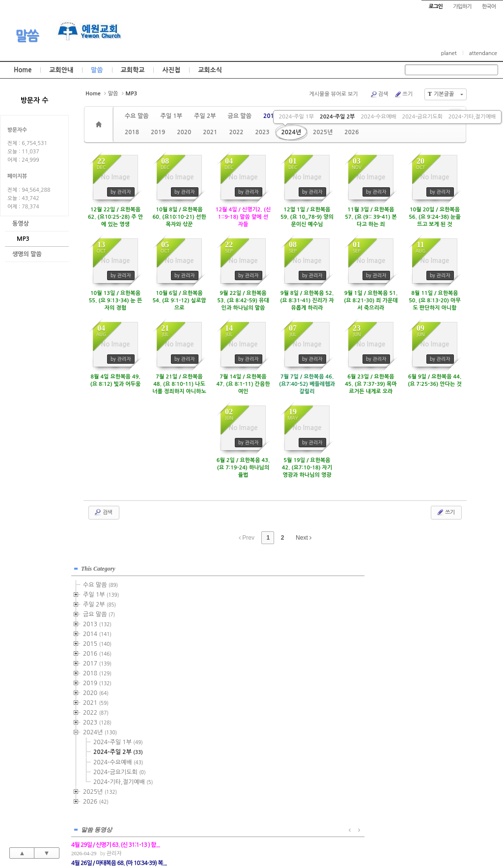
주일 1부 (171, 116)
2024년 (291, 132)
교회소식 (210, 70)
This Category (98, 565)
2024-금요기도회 (422, 117)
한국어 (489, 7)
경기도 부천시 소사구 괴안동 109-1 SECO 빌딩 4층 (268, 839)
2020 (184, 132)
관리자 (217, 590)
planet (449, 53)
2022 (236, 132)
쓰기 (403, 94)
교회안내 (61, 70)
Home (23, 70)
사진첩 (171, 70)
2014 (97, 631)
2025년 (323, 132)
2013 (270, 116)
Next (304, 538)
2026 (351, 132)
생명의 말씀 (27, 254)
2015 (97, 640)
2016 (97, 650)
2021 (210, 132)
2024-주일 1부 (296, 117)
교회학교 (133, 70)
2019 (158, 132)
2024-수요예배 (378, 117)
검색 (379, 94)
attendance (483, 53)
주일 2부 (205, 116)
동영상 (21, 224)
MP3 (23, 239)
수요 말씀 (137, 116)
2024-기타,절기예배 (472, 117)
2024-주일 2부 (337, 117)
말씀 (27, 36)
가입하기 (462, 7)
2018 (132, 132)
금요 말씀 (239, 116)
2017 (97, 660)
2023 (262, 132)
